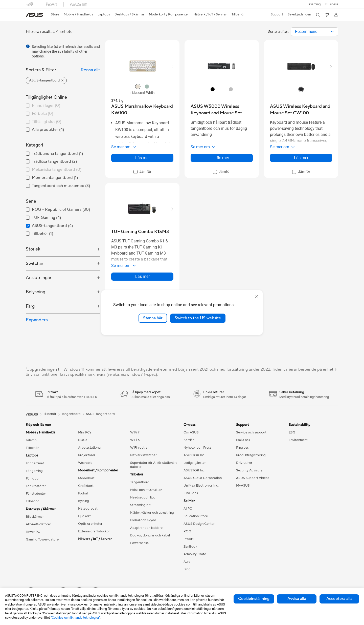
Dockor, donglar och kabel (150, 535)
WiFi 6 (135, 440)
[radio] (138, 87)
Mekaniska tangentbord (57, 170)
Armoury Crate (195, 554)
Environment (298, 440)
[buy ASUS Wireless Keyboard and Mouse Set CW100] (301, 110)
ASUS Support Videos (253, 478)
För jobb (32, 478)
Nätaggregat (88, 509)
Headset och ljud (143, 497)
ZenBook (190, 547)
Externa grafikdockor (94, 531)
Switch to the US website (198, 318)
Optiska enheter (90, 524)
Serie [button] (31, 201)
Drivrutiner (244, 463)
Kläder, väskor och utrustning (152, 513)
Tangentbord (140, 482)
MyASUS (243, 486)
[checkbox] (63, 170)
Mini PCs (85, 432)
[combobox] (314, 32)
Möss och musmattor (146, 490)
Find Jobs (191, 493)
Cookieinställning (254, 599)
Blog (187, 569)
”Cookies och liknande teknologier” (75, 618)
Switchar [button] (35, 264)
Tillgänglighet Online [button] (46, 97)
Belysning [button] (36, 292)
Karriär (189, 440)
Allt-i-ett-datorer (38, 524)
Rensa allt (90, 70)
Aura (187, 562)
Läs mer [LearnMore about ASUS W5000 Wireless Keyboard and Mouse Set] (222, 160)
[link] (34, 15)
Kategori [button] (34, 145)
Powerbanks (139, 543)
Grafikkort (86, 486)
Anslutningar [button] (39, 278)
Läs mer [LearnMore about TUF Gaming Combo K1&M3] (142, 282)
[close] (256, 297)
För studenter (36, 494)
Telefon (31, 440)
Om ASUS (191, 432)
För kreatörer (36, 486)
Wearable (85, 463)
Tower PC (33, 532)
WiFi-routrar (140, 448)
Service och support (251, 432)
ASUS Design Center (199, 524)
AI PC (188, 509)
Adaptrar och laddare (146, 528)
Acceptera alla (339, 599)
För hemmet (35, 463)
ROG (187, 531)
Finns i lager (46, 106)
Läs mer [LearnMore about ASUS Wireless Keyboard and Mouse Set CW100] (301, 160)
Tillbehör (32, 448)
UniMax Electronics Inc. (201, 486)
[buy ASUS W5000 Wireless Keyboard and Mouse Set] (222, 110)
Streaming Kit (140, 505)
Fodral (83, 493)
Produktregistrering (251, 455)
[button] (314, 4)
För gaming (34, 471)
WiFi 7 (135, 432)
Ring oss (242, 448)
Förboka (42, 114)
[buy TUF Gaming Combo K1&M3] (140, 234)
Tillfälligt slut (47, 122)
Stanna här (153, 318)
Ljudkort (84, 516)
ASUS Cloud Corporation (203, 478)
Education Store (196, 516)
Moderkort (86, 478)
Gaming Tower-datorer (43, 539)
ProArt (189, 539)
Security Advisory (249, 470)
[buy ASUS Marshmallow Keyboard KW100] (142, 110)
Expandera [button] (37, 320)
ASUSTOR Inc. (194, 455)
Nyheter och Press (197, 448)
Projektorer (87, 455)
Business (332, 4)
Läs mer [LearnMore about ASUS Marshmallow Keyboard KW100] (142, 160)
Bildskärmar (35, 517)
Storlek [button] (33, 249)
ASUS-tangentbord (100, 414)
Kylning (84, 501)
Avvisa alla (297, 599)
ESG (292, 432)
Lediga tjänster (195, 463)
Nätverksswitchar (143, 455)
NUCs (83, 440)
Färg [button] (30, 306)
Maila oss (243, 440)
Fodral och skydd (143, 520)
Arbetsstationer (90, 448)
